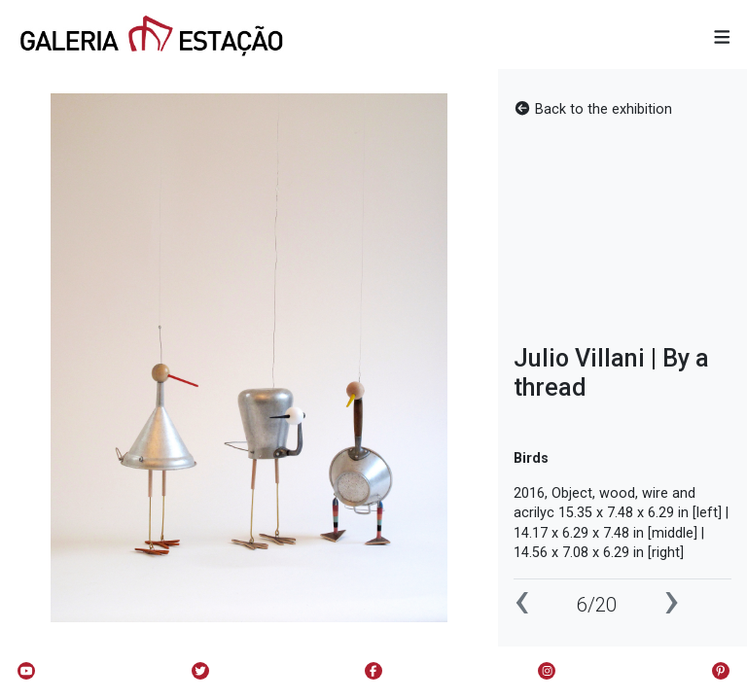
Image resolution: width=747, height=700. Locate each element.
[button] (722, 38)
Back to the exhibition (593, 109)
